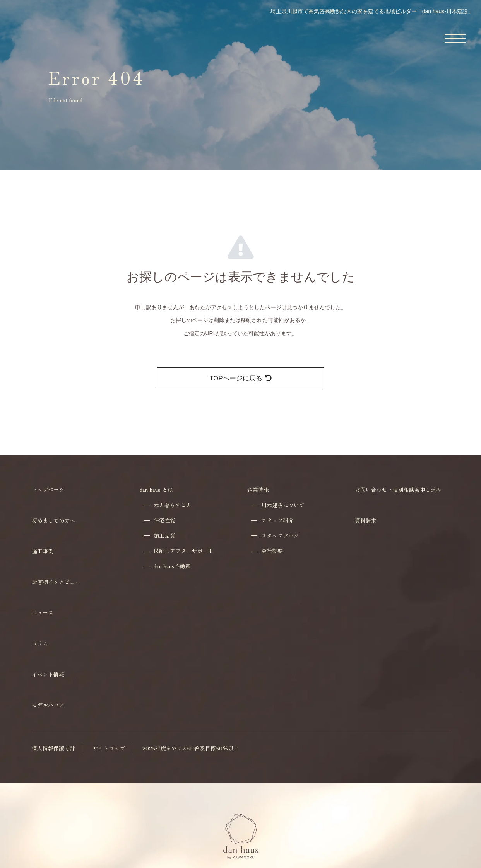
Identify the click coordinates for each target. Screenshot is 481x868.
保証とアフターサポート (183, 551)
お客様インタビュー (56, 582)
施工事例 (43, 551)
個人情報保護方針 (53, 748)
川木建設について (283, 505)
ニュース (43, 612)
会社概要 (272, 551)
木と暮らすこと (173, 505)
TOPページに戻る (240, 378)
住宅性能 (164, 520)
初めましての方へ (53, 520)
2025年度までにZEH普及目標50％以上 (191, 748)
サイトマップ (109, 748)
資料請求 (366, 520)
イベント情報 (48, 674)
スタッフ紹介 (277, 520)
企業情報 (258, 489)
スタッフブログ (280, 536)
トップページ (48, 489)
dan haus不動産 (172, 566)
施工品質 (164, 536)
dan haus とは (156, 489)
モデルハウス (48, 705)
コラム (40, 643)
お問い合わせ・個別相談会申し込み (398, 489)
